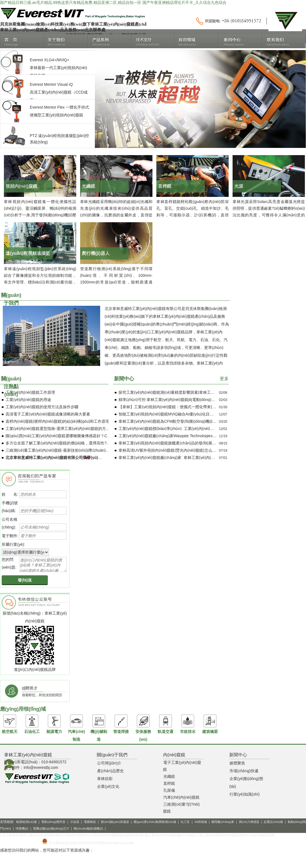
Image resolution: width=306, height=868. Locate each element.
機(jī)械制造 (99, 728)
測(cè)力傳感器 (249, 822)
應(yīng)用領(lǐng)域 (197, 41)
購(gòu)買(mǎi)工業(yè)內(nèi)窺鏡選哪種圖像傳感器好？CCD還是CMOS (69, 436)
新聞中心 (240, 41)
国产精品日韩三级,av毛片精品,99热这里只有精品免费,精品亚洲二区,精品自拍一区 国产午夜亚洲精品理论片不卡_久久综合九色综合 (113, 3)
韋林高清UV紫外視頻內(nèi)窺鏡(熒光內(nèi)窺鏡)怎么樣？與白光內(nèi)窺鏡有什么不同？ (197, 450)
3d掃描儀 (201, 822)
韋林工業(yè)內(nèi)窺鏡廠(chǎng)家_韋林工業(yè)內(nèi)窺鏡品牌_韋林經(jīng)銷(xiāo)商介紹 (200, 458)
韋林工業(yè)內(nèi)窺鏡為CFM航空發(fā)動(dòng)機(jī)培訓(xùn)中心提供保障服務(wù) (194, 421)
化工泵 (185, 822)
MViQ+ (63, 60)
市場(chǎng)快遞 (244, 771)
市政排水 (188, 724)
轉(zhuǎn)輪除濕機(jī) (88, 828)
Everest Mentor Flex (47, 107)
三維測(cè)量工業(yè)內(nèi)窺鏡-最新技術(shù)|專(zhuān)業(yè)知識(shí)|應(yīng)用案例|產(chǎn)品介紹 (96, 450)
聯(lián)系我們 (284, 41)
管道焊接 (121, 724)
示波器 (75, 822)
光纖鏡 (169, 776)
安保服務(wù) (143, 728)
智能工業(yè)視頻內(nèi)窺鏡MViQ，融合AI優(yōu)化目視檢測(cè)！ (175, 414)
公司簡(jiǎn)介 (109, 763)
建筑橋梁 (210, 724)
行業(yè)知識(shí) (245, 794)
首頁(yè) (22, 41)
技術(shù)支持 (153, 41)
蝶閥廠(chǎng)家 (223, 822)
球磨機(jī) (22, 828)
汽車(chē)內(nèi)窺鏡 (181, 797)
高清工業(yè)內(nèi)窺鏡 (51, 92)
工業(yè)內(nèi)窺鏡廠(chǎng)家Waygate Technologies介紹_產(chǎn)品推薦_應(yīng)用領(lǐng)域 (202, 436)
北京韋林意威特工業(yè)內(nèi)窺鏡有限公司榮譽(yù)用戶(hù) (59, 458)
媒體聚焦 (237, 763)
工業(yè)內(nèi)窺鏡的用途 (28, 400)
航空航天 (10, 724)
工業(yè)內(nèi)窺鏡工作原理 (30, 392)
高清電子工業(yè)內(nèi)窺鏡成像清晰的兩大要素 (48, 414)
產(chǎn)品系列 (109, 41)
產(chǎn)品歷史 (110, 771)
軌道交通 (166, 724)
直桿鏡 (169, 783)
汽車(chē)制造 (76, 728)
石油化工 (32, 724)
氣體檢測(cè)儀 (26, 822)
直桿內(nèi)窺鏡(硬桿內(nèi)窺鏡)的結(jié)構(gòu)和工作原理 (57, 421)
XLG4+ (50, 60)
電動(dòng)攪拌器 (53, 822)
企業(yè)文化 (108, 786)
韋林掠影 (105, 779)
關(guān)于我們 (66, 41)
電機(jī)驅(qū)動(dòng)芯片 (51, 828)
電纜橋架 (90, 822)
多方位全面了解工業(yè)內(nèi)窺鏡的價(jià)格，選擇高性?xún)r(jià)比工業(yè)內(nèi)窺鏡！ (85, 443)
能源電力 (54, 724)
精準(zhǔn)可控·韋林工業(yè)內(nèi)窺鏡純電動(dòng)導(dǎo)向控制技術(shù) (186, 400)
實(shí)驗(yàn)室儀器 (115, 822)
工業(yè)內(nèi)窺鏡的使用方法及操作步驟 (42, 407)
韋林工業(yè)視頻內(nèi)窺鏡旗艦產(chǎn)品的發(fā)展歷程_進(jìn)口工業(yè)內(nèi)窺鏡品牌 (198, 443)
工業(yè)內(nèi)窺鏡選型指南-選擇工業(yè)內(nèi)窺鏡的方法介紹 (62, 429)
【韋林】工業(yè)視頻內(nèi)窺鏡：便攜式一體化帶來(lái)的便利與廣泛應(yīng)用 (188, 407)
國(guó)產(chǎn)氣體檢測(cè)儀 (155, 822)
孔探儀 (169, 790)
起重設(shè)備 (273, 822)
